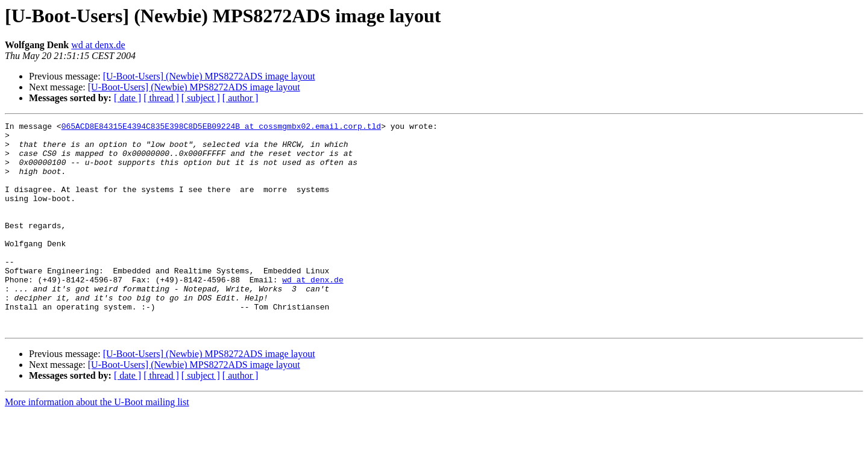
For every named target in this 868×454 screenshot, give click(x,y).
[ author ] (241, 98)
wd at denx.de (98, 45)
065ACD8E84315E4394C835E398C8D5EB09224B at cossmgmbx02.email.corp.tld (221, 128)
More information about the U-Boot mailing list (97, 443)
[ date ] (127, 98)
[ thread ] (161, 98)
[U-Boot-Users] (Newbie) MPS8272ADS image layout (209, 76)
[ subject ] (201, 98)
